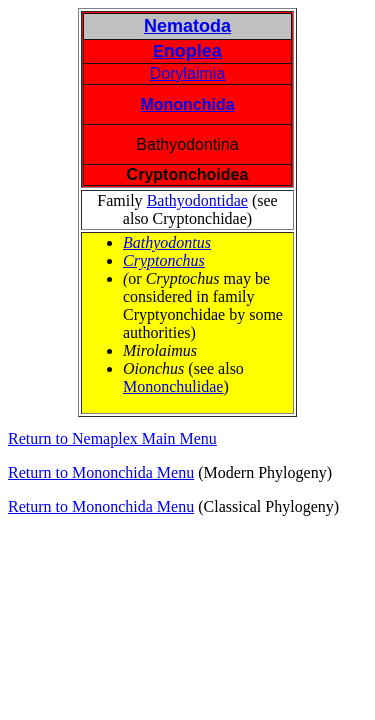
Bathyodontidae (197, 200)
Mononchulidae (173, 386)
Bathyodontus (167, 242)
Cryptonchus (164, 260)
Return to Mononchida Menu (101, 472)
